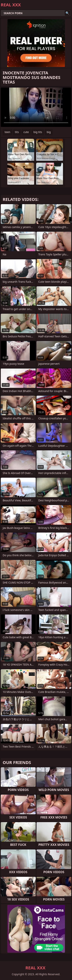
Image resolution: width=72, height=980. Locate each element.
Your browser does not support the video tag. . (36, 107)
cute (26, 132)
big (49, 132)
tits (17, 132)
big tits (38, 132)
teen (7, 132)
